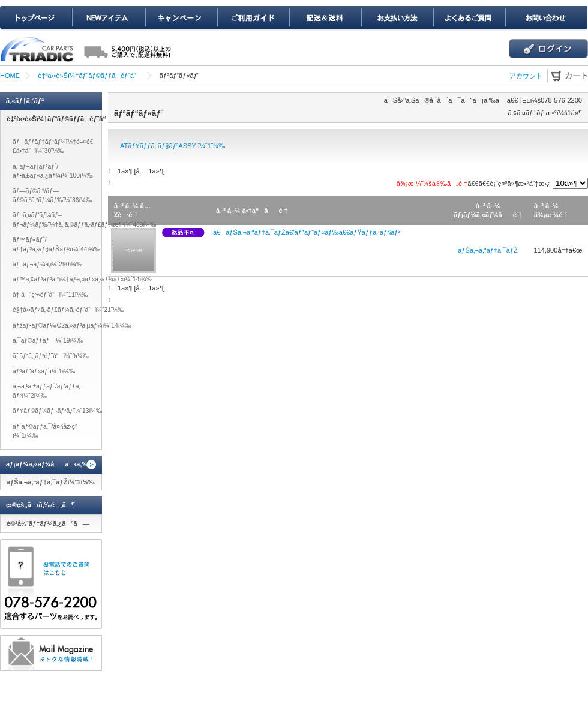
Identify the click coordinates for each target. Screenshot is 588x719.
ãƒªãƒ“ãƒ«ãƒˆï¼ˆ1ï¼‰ (44, 371)
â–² (119, 206)
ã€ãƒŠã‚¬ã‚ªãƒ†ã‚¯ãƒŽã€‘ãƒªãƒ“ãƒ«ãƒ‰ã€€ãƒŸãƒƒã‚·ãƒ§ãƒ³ (307, 232)
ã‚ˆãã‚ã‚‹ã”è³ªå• (469, 18)
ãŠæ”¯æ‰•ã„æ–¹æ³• (397, 18)
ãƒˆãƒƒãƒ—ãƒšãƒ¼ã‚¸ (36, 18)
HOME (10, 76)
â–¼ (132, 206)
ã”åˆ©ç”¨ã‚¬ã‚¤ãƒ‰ (253, 18)
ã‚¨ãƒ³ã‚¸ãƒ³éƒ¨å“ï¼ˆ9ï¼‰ (51, 356)
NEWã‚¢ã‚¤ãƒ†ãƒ (108, 18)
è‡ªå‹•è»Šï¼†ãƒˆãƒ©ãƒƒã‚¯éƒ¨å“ (89, 76)
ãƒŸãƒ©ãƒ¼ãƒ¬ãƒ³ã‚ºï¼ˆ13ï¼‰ (57, 411)
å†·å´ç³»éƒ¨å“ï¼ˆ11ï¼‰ (50, 295)
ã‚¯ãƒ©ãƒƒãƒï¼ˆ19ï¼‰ (48, 341)
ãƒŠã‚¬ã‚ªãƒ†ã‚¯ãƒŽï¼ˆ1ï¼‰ (51, 482)
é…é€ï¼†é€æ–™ (325, 18)
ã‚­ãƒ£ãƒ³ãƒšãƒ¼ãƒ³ (181, 18)
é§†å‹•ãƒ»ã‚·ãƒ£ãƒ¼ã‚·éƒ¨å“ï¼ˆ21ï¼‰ (68, 310)
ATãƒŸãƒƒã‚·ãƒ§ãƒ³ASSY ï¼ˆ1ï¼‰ (172, 146)
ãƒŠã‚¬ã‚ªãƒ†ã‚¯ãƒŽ (488, 250)
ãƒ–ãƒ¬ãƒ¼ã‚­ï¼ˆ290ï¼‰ (47, 264)
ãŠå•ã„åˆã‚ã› (546, 18)
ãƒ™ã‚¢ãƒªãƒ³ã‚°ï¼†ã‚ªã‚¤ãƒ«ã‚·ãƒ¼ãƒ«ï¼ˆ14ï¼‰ (82, 279)
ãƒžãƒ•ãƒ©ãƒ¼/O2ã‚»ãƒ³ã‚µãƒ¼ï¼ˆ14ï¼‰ (72, 326)
